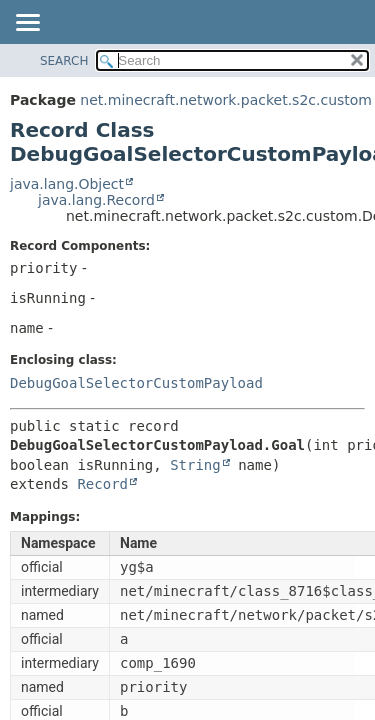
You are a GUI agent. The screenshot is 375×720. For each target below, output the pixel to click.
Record (102, 484)
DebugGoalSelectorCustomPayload (136, 383)
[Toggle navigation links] (27, 24)
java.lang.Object (67, 184)
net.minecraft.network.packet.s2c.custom (226, 100)
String (195, 465)
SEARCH (64, 61)
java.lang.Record (96, 200)
